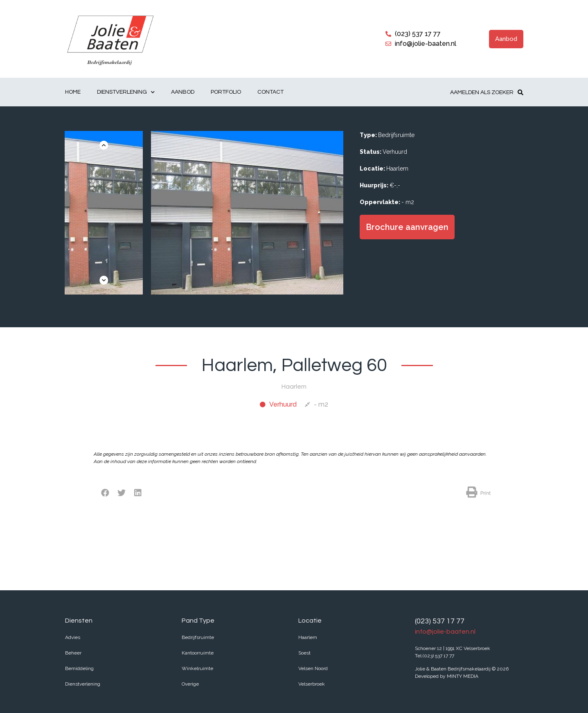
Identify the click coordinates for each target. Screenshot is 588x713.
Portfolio (226, 92)
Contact (270, 92)
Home (73, 92)
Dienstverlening (126, 92)
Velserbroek (312, 684)
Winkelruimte (197, 668)
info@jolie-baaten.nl (445, 632)
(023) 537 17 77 (440, 621)
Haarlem (308, 637)
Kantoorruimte (198, 653)
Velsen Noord (313, 668)
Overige (190, 684)
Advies (73, 637)
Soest (304, 653)
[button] (506, 39)
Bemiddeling (79, 668)
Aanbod (183, 92)
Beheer (73, 653)
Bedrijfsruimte (198, 637)
